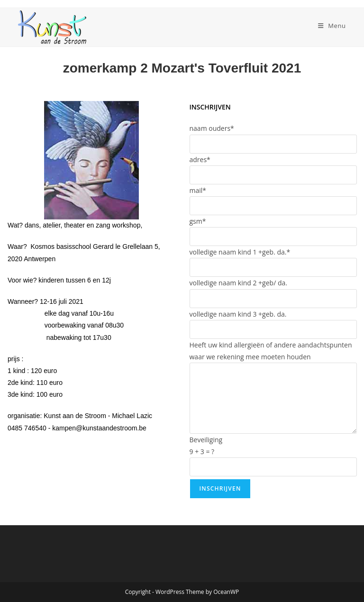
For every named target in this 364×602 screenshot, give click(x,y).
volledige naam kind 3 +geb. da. (238, 314)
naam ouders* (212, 128)
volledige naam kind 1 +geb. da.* (240, 252)
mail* (198, 190)
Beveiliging (206, 440)
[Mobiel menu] (332, 26)
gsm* (198, 221)
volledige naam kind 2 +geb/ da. (238, 283)
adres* (200, 160)
